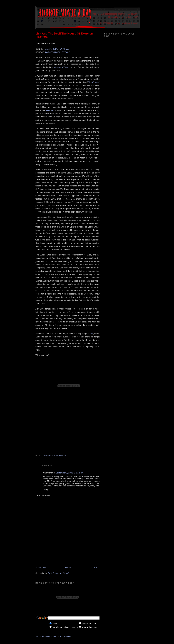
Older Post (95, 568)
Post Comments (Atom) (58, 573)
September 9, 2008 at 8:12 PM (69, 473)
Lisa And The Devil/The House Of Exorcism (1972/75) (65, 36)
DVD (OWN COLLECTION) (58, 52)
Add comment (43, 495)
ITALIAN (47, 49)
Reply (46, 489)
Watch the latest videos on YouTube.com (54, 637)
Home (68, 568)
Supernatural (60, 455)
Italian (48, 455)
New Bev (50, 110)
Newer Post (41, 568)
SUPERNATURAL (61, 49)
